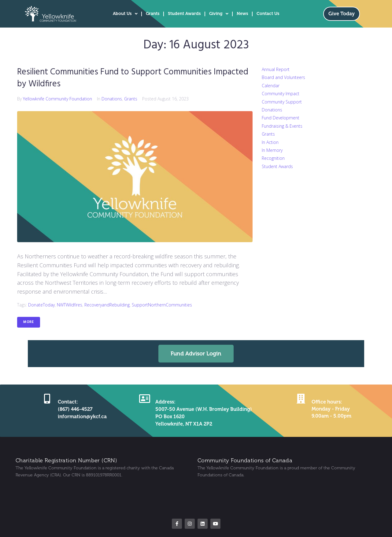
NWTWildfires (70, 305)
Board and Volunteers (283, 77)
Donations (112, 99)
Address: (165, 402)
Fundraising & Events (282, 126)
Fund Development (281, 118)
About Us (125, 14)
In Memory (272, 150)
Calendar (271, 86)
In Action (270, 142)
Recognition (273, 158)
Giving (219, 14)
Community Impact (281, 94)
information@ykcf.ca (82, 417)
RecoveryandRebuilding (107, 305)
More (29, 322)
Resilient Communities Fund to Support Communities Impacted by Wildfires (133, 78)
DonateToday (41, 305)
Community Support (282, 102)
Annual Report (276, 69)
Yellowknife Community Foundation (57, 99)
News (242, 14)
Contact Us (268, 14)
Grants (153, 14)
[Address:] (145, 399)
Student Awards (184, 14)
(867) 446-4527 (75, 409)
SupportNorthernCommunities (162, 305)
